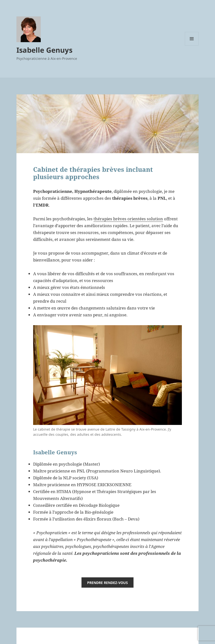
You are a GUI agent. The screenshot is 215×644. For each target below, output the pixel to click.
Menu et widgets (192, 45)
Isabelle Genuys (44, 50)
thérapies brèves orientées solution (128, 219)
